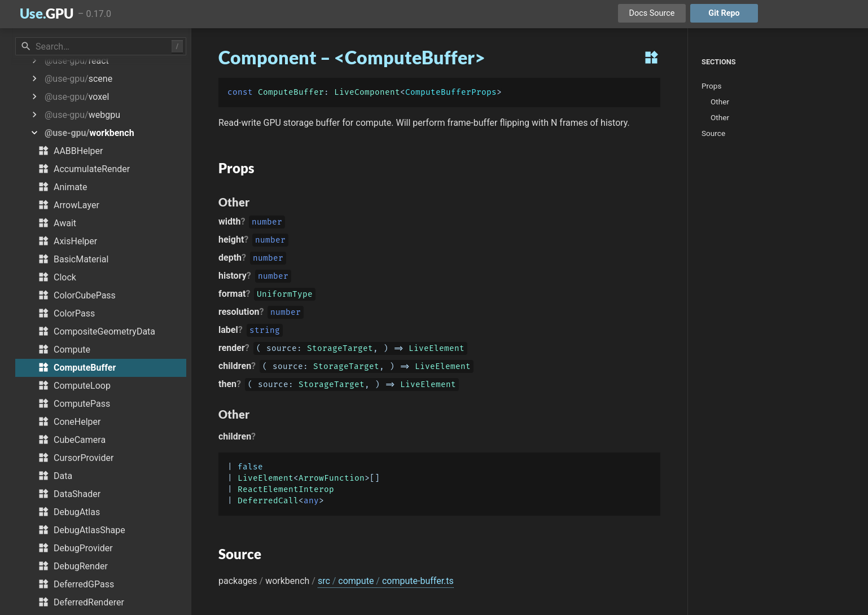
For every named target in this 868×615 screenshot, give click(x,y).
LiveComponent (367, 92)
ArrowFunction (332, 478)
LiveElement (437, 350)
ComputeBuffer (291, 92)
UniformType (285, 295)
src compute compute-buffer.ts (386, 581)
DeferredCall (268, 501)
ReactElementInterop (286, 489)
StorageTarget (340, 350)
